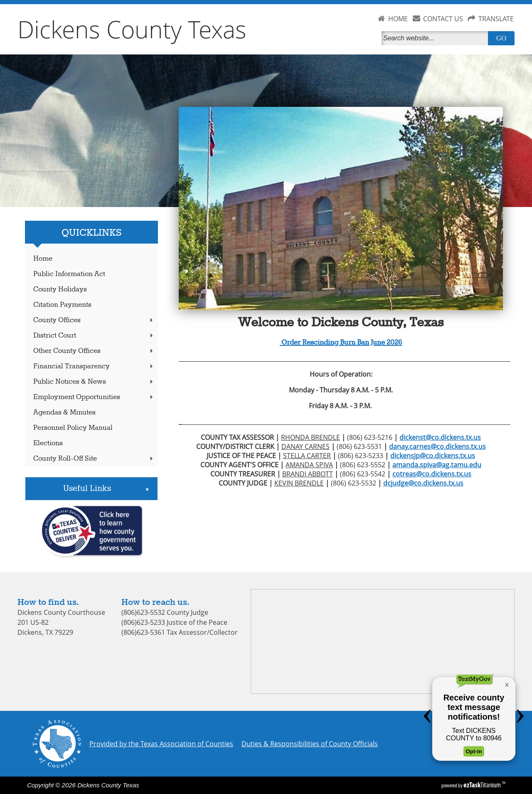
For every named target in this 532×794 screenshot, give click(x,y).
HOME (398, 19)
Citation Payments (62, 305)
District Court (94, 336)
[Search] (436, 38)
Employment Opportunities (94, 397)
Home (43, 259)
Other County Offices (94, 351)
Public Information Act (69, 274)
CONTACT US (443, 19)
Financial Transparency (94, 366)
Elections (48, 443)
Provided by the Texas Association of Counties (161, 744)
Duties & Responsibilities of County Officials (310, 744)
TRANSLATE (496, 19)
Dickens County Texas (132, 29)
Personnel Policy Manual (73, 428)
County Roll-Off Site (94, 459)
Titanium (483, 785)
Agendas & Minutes (64, 413)
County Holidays (60, 290)
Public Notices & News (94, 382)
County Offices (94, 320)
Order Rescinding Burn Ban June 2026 (341, 343)
